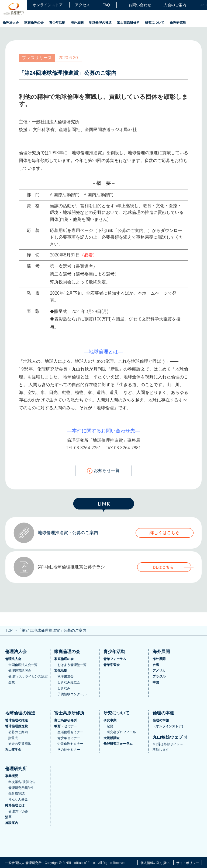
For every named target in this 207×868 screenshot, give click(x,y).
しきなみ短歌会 (69, 682)
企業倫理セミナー (70, 744)
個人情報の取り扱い (155, 863)
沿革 (8, 817)
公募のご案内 (18, 732)
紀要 (110, 726)
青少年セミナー (69, 738)
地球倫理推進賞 (16, 726)
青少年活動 (57, 23)
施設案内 (12, 823)
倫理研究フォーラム (118, 744)
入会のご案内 (175, 5)
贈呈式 (13, 738)
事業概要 (12, 776)
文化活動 (61, 671)
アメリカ (159, 671)
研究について (155, 23)
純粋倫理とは (15, 805)
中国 (156, 682)
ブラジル (159, 676)
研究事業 (110, 720)
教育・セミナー (65, 726)
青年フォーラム (115, 659)
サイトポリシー (188, 863)
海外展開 (77, 23)
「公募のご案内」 (130, 230)
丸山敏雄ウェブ (170, 737)
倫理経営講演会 (20, 671)
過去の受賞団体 (20, 744)
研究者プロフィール (121, 732)
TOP (9, 630)
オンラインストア (48, 5)
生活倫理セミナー (70, 732)
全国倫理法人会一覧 (23, 665)
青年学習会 (112, 665)
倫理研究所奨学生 (21, 788)
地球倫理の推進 (100, 23)
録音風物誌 (16, 793)
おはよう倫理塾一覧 (72, 665)
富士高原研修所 (128, 23)
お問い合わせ (137, 5)
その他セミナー (69, 750)
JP (202, 5)
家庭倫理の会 (34, 23)
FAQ (106, 5)
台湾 (156, 665)
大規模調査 (112, 738)
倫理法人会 (11, 23)
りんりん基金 (18, 799)
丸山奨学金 (13, 750)
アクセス (82, 5)
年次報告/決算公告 (22, 782)
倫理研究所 (178, 23)
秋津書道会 (65, 676)
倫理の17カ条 (18, 811)
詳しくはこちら (165, 533)
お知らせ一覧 (103, 471)
